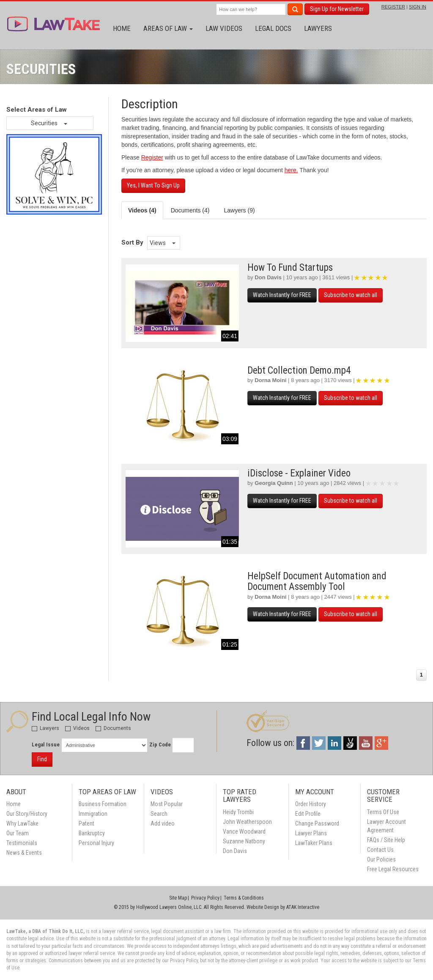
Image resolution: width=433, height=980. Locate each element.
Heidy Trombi (238, 812)
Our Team (18, 833)
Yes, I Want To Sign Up (153, 185)
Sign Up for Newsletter (337, 9)
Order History (311, 804)
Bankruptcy (92, 833)
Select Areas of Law (37, 110)
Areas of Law (168, 28)
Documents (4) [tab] (190, 210)
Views (163, 243)
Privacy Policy (205, 898)
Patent (86, 823)
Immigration (93, 814)
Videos (77, 728)
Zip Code (160, 745)
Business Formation (103, 804)
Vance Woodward (244, 831)
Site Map (178, 898)
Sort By (132, 242)
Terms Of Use (383, 812)
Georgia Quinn (274, 483)
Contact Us (380, 850)
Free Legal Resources (393, 869)
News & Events (24, 853)
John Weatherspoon (247, 822)
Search (159, 814)
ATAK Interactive (303, 907)
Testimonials (22, 843)
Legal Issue (46, 745)
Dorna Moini (270, 380)
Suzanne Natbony (244, 841)
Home (122, 28)
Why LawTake (22, 823)
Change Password (317, 823)
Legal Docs (273, 28)
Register (152, 157)
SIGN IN (418, 7)
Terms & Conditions (244, 898)
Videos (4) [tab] (142, 210)
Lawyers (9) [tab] (239, 210)
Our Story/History (27, 814)
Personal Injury (96, 843)
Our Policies (381, 859)
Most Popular (167, 804)
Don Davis (268, 277)
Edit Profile (308, 814)
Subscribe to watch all (351, 295)
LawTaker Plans (314, 843)
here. (291, 170)
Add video (163, 823)
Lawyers (318, 28)
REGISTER (393, 7)
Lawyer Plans (311, 833)
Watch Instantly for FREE (282, 295)
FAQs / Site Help (386, 840)
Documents (113, 728)
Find (42, 759)
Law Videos (224, 28)
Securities (49, 123)
